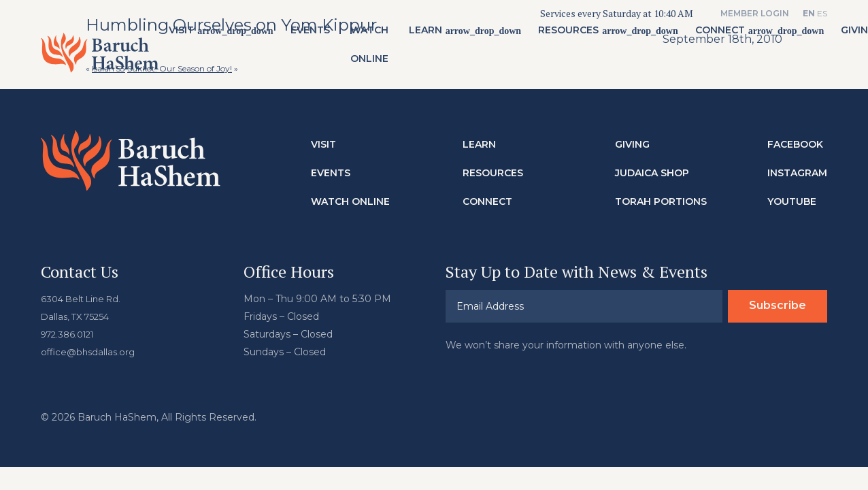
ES (822, 13)
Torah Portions (661, 201)
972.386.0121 (71, 333)
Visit (184, 35)
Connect (723, 35)
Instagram (797, 172)
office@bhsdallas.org (90, 351)
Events (313, 35)
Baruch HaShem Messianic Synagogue (101, 57)
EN (809, 13)
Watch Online (372, 49)
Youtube (792, 201)
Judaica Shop (652, 172)
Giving (632, 144)
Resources (571, 35)
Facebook (795, 144)
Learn (428, 35)
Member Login (755, 13)
